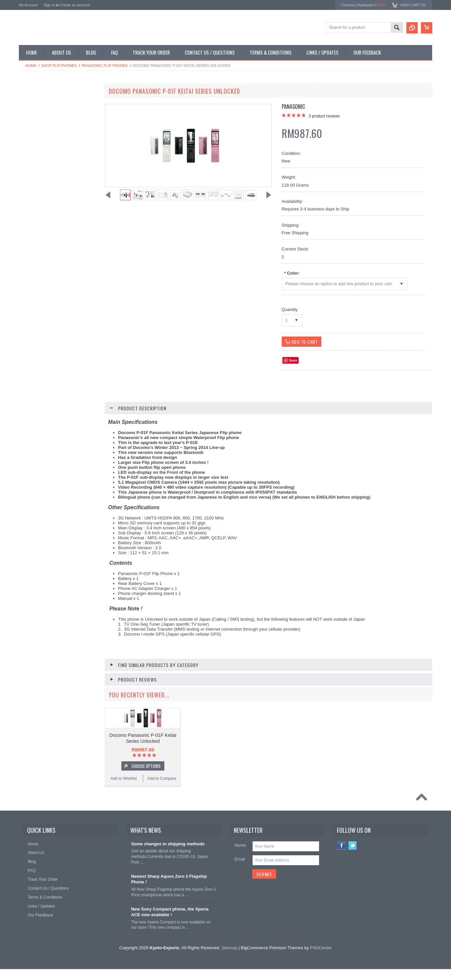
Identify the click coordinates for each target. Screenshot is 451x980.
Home (31, 66)
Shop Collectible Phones (44, 182)
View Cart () (413, 5)
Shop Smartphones (40, 104)
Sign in (49, 5)
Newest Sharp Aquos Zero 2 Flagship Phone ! (169, 895)
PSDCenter (321, 964)
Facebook (342, 861)
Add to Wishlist (39, 404)
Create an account (75, 5)
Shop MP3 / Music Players (46, 159)
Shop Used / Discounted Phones (51, 171)
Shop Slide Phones (39, 126)
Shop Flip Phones (59, 66)
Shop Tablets (34, 149)
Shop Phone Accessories (44, 137)
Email (240, 875)
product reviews (324, 116)
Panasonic (293, 107)
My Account (28, 5)
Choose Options (62, 391)
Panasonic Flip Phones (105, 66)
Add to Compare (78, 404)
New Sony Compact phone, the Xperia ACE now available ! (170, 928)
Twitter (353, 861)
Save (293, 360)
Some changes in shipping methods (168, 860)
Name (240, 861)
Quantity (290, 310)
